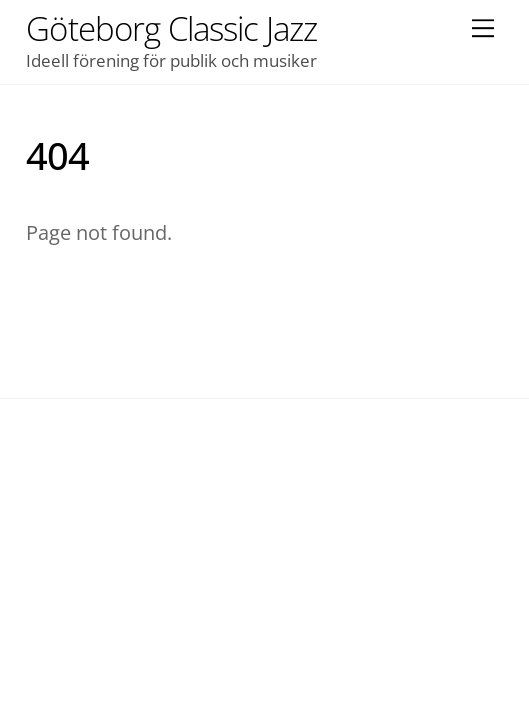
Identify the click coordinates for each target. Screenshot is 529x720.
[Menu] (483, 27)
